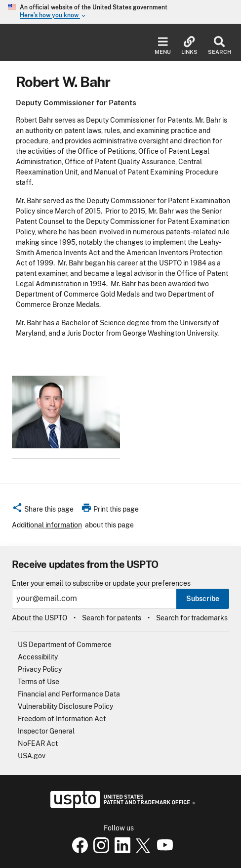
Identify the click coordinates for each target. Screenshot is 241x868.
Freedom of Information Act (62, 719)
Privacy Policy (40, 669)
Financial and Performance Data (69, 694)
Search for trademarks (192, 618)
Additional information (47, 525)
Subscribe (203, 599)
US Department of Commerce (65, 645)
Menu (163, 46)
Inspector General (46, 731)
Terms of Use (39, 682)
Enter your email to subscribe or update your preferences (101, 584)
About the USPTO (40, 618)
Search (220, 46)
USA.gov (32, 756)
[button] (43, 511)
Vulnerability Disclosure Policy (65, 706)
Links (189, 46)
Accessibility (38, 657)
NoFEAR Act (38, 743)
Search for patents (112, 618)
